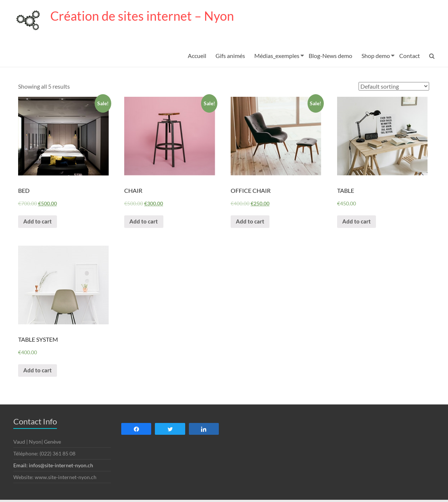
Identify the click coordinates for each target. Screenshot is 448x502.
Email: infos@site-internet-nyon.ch (53, 467)
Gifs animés (230, 56)
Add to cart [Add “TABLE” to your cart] (358, 223)
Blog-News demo (330, 56)
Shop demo (376, 56)
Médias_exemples (277, 56)
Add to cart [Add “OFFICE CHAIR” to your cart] (251, 223)
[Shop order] (394, 87)
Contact (410, 56)
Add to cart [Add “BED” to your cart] (39, 223)
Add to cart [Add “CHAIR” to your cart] (145, 223)
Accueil (197, 56)
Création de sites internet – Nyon (146, 16)
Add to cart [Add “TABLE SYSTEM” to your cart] (39, 372)
